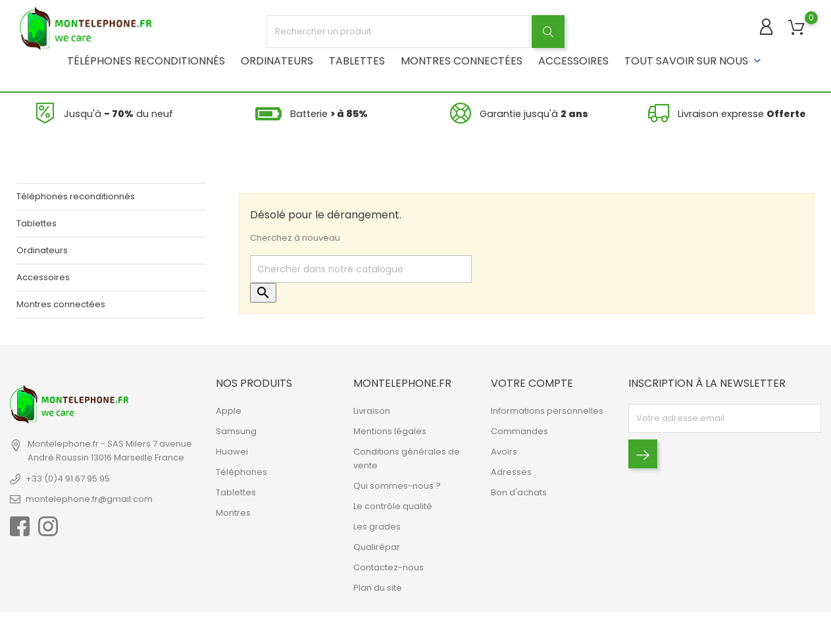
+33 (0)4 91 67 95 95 (68, 477)
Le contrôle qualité (393, 505)
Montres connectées (462, 59)
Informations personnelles (547, 409)
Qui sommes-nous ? (397, 484)
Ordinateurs (277, 59)
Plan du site (378, 586)
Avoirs (504, 450)
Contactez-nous (389, 566)
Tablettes (357, 59)
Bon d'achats (519, 491)
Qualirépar (377, 546)
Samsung (236, 430)
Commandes (519, 430)
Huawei (232, 450)
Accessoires (573, 59)
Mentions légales (390, 430)
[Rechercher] (361, 268)
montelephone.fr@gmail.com (89, 498)
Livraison (372, 409)
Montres (233, 511)
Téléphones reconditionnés (146, 59)
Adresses (511, 471)
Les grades (377, 525)
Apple (229, 409)
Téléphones (241, 471)
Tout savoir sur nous (694, 59)
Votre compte (532, 382)
